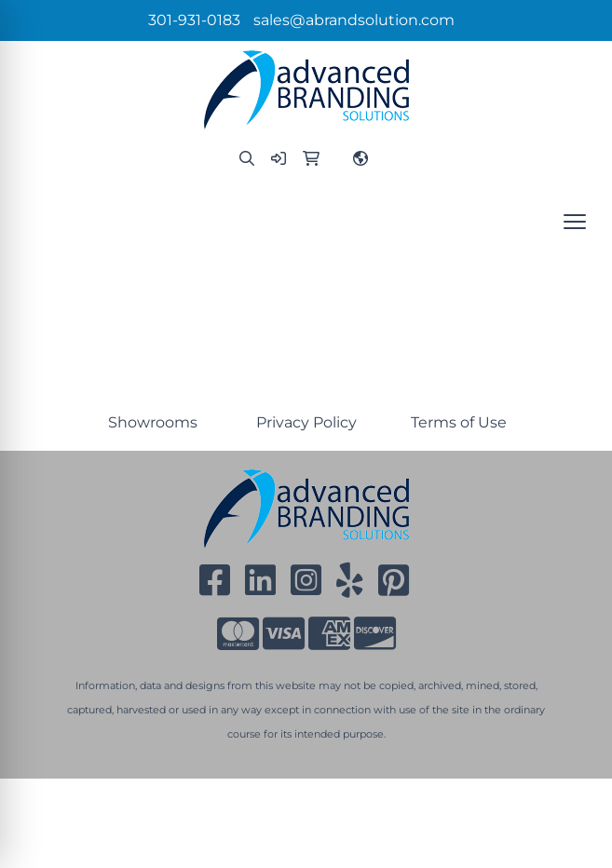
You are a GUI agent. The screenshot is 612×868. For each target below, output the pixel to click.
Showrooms (153, 422)
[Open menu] (575, 222)
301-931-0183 (194, 20)
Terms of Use (459, 422)
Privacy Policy (306, 422)
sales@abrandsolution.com (354, 20)
